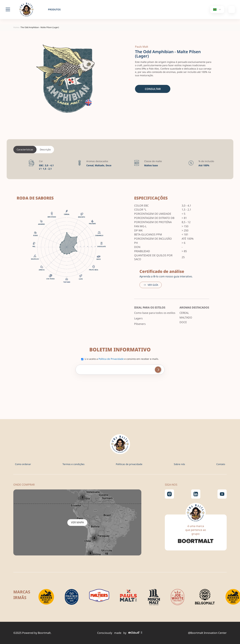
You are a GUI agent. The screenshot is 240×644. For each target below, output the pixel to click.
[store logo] (28, 10)
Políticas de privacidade (129, 464)
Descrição (45, 149)
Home (16, 27)
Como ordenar (23, 464)
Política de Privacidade (111, 359)
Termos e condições (73, 464)
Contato (221, 464)
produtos (54, 9)
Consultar (153, 89)
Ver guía (153, 285)
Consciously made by (120, 633)
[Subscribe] (158, 370)
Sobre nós (179, 464)
